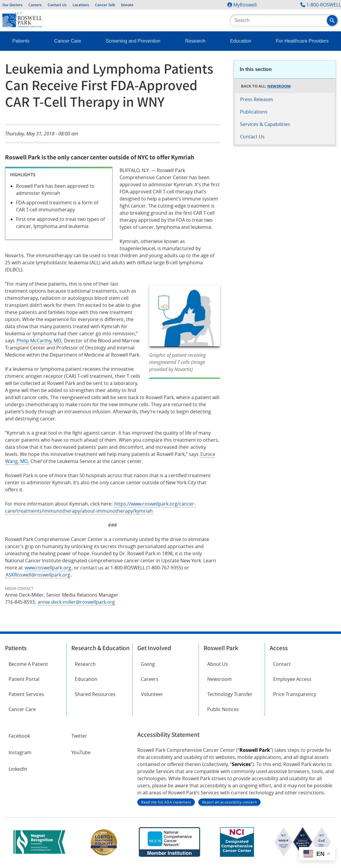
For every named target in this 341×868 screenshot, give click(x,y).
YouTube (81, 752)
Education (241, 41)
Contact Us (57, 5)
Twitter (79, 736)
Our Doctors (12, 5)
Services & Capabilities (265, 124)
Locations (81, 5)
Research (195, 41)
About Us (218, 664)
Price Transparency (295, 694)
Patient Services (26, 694)
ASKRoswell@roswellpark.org (38, 575)
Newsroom (279, 86)
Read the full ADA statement (166, 802)
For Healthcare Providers (302, 41)
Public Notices (223, 709)
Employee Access (292, 679)
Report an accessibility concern (229, 802)
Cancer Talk (105, 5)
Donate (127, 5)
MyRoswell (245, 5)
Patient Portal (24, 679)
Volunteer (152, 694)
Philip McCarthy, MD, (39, 341)
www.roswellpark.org (48, 568)
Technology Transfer (230, 694)
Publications (254, 112)
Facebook (19, 736)
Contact (282, 664)
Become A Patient (28, 664)
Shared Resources (95, 694)
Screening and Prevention (133, 41)
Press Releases (257, 99)
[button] (332, 20)
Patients (21, 41)
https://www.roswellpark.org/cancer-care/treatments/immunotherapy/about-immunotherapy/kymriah (100, 507)
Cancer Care (68, 41)
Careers (35, 5)
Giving (148, 664)
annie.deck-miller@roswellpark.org (76, 602)
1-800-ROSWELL (324, 5)
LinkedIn (18, 769)
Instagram (20, 752)
